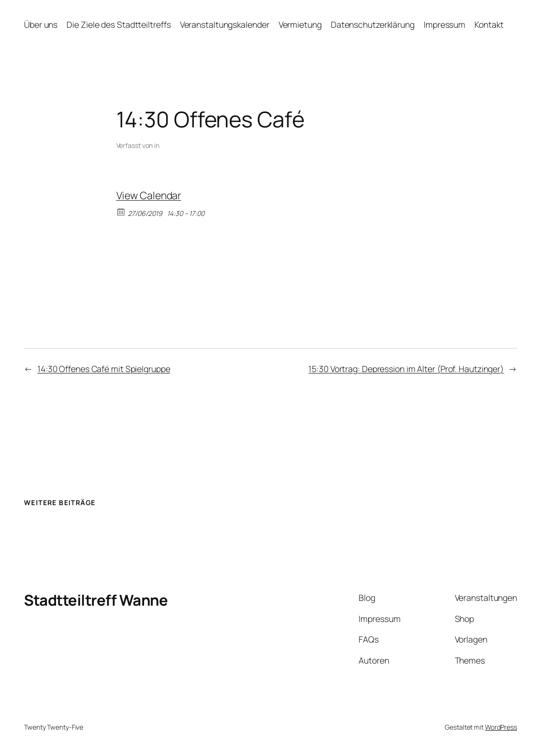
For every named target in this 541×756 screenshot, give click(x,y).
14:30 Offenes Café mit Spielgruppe (104, 369)
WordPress (501, 727)
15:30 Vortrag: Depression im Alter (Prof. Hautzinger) (406, 369)
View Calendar (149, 195)
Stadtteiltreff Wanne (96, 600)
